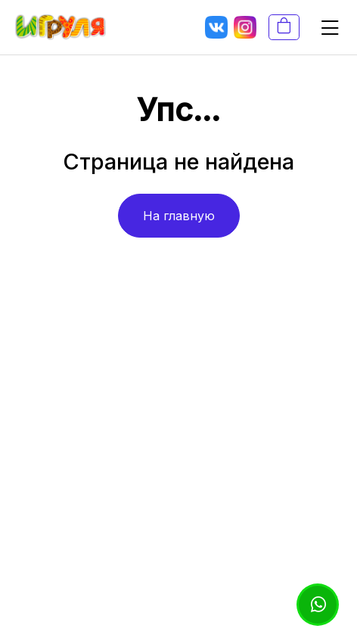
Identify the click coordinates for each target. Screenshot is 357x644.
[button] (324, 27)
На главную (179, 216)
